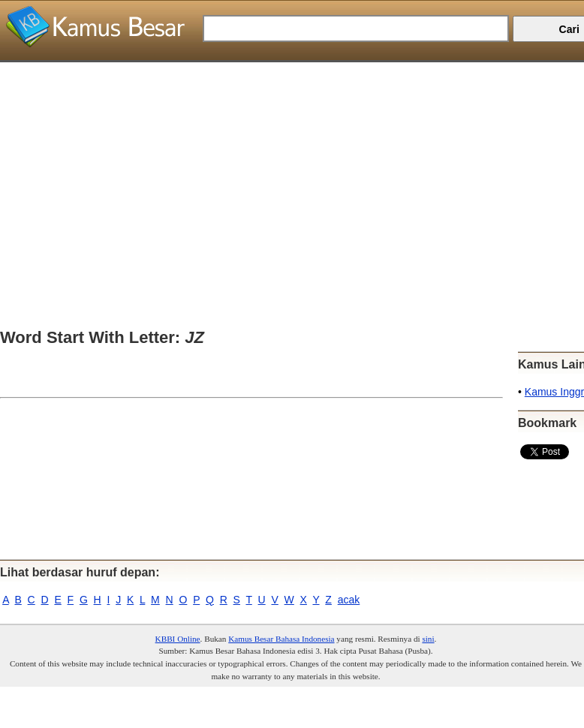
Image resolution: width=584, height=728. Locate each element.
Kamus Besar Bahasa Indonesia (281, 639)
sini (428, 639)
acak (349, 600)
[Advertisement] (286, 167)
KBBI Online (178, 639)
